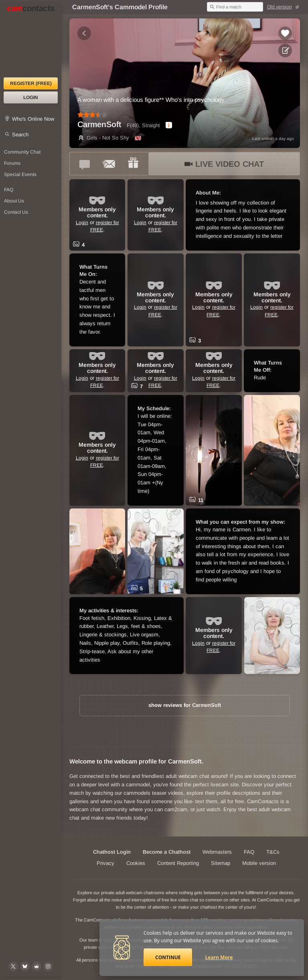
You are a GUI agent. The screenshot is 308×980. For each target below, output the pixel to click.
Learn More (219, 957)
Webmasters (217, 852)
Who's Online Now (33, 119)
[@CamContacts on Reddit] (36, 966)
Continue (168, 957)
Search (20, 135)
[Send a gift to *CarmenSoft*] (133, 164)
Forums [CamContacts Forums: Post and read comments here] (12, 163)
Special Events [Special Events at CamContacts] (20, 174)
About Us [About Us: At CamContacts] (14, 201)
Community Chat (22, 152)
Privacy (105, 863)
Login (31, 97)
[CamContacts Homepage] (31, 40)
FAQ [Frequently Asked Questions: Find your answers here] (9, 190)
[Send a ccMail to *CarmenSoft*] (109, 164)
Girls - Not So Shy (103, 138)
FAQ (249, 852)
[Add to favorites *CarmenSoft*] (285, 33)
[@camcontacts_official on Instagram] (48, 966)
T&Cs (273, 852)
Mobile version (259, 863)
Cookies (136, 863)
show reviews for (185, 705)
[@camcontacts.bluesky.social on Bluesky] (25, 966)
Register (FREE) (31, 83)
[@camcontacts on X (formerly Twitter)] (13, 966)
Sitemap (221, 863)
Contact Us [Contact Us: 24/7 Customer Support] (16, 212)
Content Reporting (178, 863)
